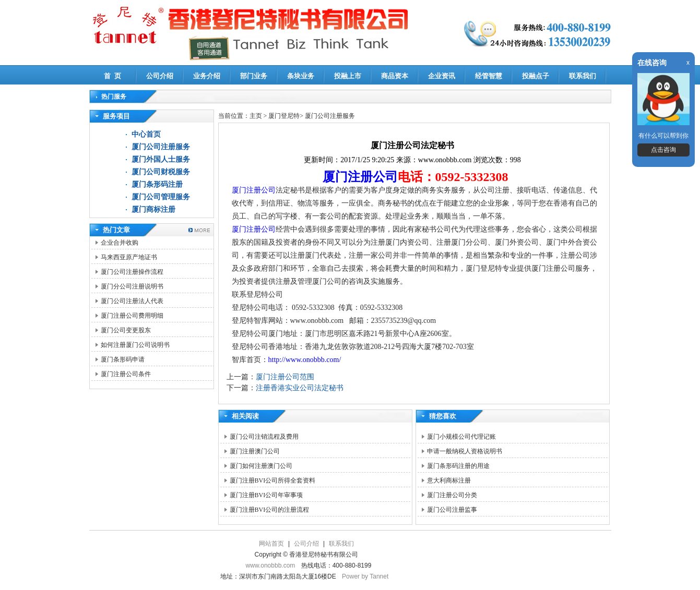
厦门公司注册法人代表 (132, 301)
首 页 (112, 76)
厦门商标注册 (153, 209)
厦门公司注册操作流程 (132, 272)
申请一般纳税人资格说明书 (465, 451)
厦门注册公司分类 (452, 495)
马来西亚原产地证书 (129, 257)
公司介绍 (160, 76)
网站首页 (271, 544)
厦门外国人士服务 (161, 159)
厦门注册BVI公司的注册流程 (270, 510)
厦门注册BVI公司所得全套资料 (273, 480)
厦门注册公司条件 (126, 374)
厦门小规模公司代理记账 (461, 437)
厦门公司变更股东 (126, 330)
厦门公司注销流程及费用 (264, 437)
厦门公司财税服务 (161, 172)
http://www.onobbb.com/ (305, 360)
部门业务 (254, 76)
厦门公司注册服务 (161, 147)
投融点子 (536, 76)
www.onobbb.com (271, 565)
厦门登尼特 (284, 116)
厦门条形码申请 (123, 359)
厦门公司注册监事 (452, 510)
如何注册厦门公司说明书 (135, 345)
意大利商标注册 (449, 480)
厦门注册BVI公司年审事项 (266, 495)
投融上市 (348, 76)
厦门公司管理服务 (161, 197)
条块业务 (301, 76)
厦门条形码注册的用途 (458, 466)
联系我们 (583, 76)
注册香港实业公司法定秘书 (300, 388)
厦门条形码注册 (157, 184)
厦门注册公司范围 (285, 377)
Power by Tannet (365, 576)
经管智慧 (489, 76)
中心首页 (146, 134)
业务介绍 (207, 76)
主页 (256, 116)
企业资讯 (442, 76)
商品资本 (395, 76)
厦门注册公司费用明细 (132, 316)
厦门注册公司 (360, 177)
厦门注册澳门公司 (255, 451)
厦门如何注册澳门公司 (261, 466)
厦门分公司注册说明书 (132, 286)
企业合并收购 (120, 243)
